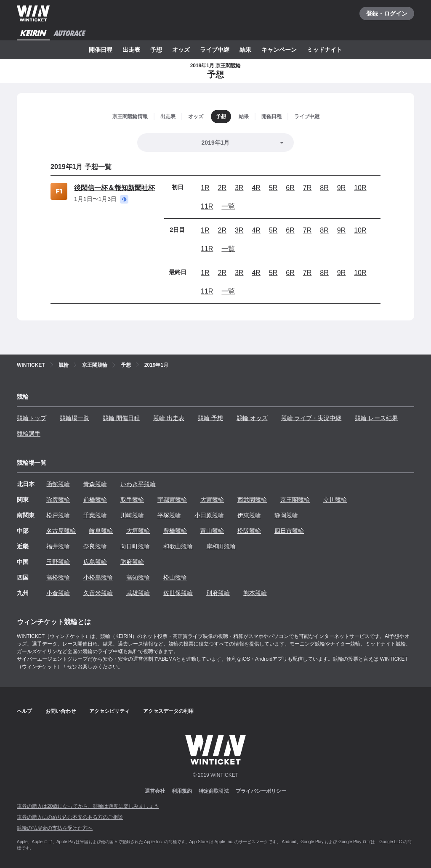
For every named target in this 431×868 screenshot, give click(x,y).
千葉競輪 (95, 515)
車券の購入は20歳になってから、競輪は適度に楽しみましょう (88, 806)
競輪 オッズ (252, 418)
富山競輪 (212, 531)
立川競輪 (335, 500)
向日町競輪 (135, 546)
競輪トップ (32, 418)
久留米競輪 (98, 593)
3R (239, 188)
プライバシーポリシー (261, 791)
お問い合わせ (61, 711)
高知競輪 (138, 577)
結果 (245, 50)
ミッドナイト (325, 50)
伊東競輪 (249, 515)
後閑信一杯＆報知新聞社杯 (114, 188)
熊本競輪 (255, 593)
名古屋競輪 (61, 531)
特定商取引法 (214, 791)
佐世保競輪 (178, 593)
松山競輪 (175, 577)
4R (256, 188)
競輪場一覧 (74, 418)
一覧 (228, 206)
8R (324, 188)
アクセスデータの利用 (168, 711)
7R (307, 188)
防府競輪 (132, 562)
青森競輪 (95, 484)
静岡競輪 (286, 515)
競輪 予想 (210, 418)
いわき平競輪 (138, 484)
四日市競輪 (289, 531)
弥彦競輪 (58, 500)
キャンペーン (279, 50)
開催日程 (101, 50)
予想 (156, 50)
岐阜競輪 (101, 531)
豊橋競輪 (175, 531)
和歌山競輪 (178, 546)
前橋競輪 (95, 500)
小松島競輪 (98, 577)
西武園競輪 (252, 500)
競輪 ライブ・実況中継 (311, 418)
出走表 (131, 50)
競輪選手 (29, 434)
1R (205, 188)
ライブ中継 (215, 50)
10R (360, 188)
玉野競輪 (58, 562)
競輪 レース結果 (376, 418)
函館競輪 (58, 484)
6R (290, 188)
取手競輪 (132, 500)
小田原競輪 (209, 515)
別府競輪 (218, 593)
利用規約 (182, 791)
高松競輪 (58, 577)
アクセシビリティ (109, 711)
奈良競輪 (95, 546)
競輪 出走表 (169, 418)
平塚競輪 (169, 515)
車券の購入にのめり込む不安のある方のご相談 (70, 817)
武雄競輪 (138, 593)
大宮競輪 (212, 500)
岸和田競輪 (221, 546)
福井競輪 (58, 546)
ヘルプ (24, 711)
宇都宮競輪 (172, 500)
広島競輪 (95, 562)
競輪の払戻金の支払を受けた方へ (55, 828)
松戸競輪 (58, 515)
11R (207, 206)
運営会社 (155, 791)
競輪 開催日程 (121, 418)
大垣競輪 (138, 531)
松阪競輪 (249, 531)
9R (341, 188)
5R (273, 188)
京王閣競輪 (295, 500)
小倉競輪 (58, 593)
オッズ (181, 50)
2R (222, 188)
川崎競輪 (132, 515)
